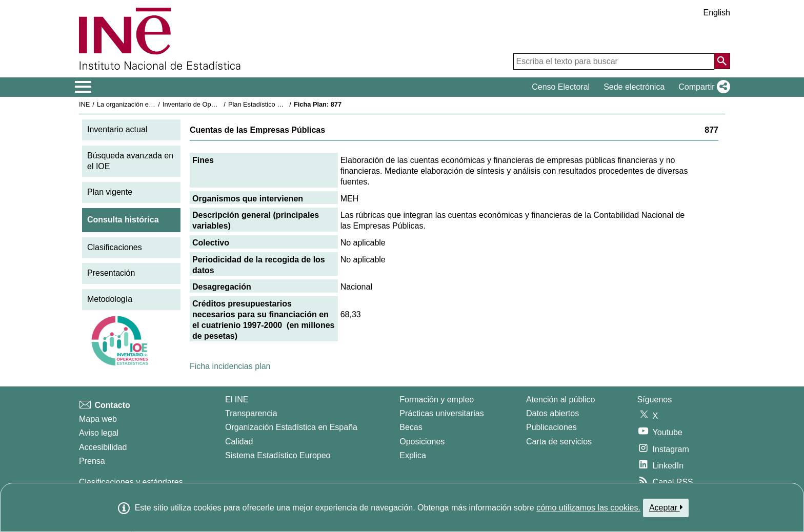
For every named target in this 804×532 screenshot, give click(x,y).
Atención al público (560, 400)
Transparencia (251, 413)
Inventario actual (117, 129)
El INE (237, 400)
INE (84, 104)
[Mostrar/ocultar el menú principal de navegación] (83, 87)
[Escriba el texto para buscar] (614, 62)
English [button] (717, 13)
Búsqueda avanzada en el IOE (130, 161)
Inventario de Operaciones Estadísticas (220, 104)
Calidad (239, 442)
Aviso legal (99, 433)
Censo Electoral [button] (561, 87)
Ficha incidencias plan (230, 366)
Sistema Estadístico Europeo (278, 455)
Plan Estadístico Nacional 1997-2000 (282, 104)
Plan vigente (110, 192)
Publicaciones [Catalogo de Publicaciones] (551, 427)
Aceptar (666, 507)
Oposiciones (422, 442)
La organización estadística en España (153, 104)
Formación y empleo (437, 400)
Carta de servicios (559, 442)
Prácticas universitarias (442, 413)
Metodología (110, 299)
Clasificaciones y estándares (131, 482)
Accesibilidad (103, 447)
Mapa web (98, 419)
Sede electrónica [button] (634, 87)
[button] (702, 87)
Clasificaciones (115, 247)
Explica (413, 455)
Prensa (92, 461)
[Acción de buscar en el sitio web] (722, 61)
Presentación (111, 273)
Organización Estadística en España (291, 427)
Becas (411, 427)
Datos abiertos (552, 413)
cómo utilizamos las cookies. (588, 508)
